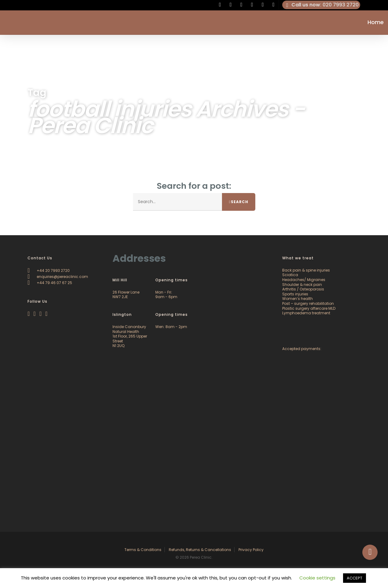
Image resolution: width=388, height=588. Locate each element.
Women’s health (297, 299)
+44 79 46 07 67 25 (50, 283)
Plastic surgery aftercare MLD (309, 308)
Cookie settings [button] (317, 578)
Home (376, 23)
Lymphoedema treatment (306, 313)
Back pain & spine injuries (306, 270)
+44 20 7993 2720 (49, 270)
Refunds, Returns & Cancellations (200, 550)
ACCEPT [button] (355, 578)
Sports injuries (295, 294)
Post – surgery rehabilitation (308, 303)
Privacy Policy (251, 550)
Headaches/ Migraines (304, 280)
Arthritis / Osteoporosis (303, 289)
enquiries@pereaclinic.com (58, 277)
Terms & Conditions (143, 550)
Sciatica (290, 275)
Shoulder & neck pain (302, 285)
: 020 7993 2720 (321, 5)
